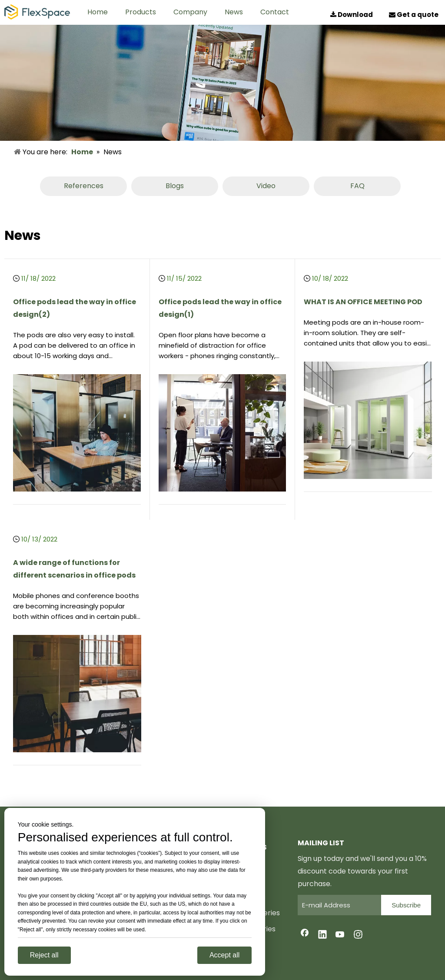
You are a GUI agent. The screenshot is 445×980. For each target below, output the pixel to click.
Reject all (44, 955)
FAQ (357, 186)
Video (266, 186)
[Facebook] (305, 935)
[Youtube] (340, 935)
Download (352, 15)
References (84, 186)
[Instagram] (358, 935)
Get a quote (413, 15)
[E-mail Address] (337, 905)
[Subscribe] (406, 905)
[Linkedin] (322, 935)
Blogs (175, 186)
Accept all (224, 955)
